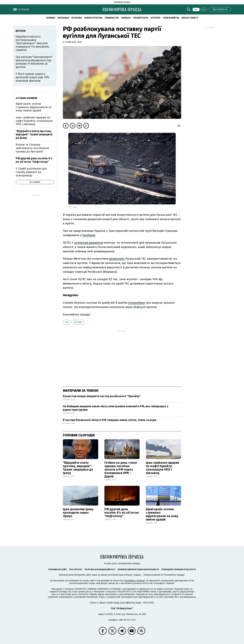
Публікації (63, 18)
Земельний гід (171, 18)
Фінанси (126, 18)
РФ (67, 322)
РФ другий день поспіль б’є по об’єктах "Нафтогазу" (122, 513)
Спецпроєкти (141, 18)
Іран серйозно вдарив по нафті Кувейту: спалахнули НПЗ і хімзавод (162, 468)
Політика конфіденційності (100, 569)
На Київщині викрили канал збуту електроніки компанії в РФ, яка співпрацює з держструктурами (116, 408)
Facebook (89, 235)
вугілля (78, 322)
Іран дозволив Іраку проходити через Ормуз (78, 513)
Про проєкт (76, 569)
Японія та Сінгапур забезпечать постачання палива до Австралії (32, 148)
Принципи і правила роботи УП (179, 569)
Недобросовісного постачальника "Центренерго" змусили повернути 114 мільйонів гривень (32, 43)
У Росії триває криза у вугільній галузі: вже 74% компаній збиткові (32, 77)
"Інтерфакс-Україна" (134, 581)
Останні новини (26, 98)
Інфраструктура (93, 18)
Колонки (77, 18)
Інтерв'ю (156, 18)
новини (51, 18)
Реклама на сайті (58, 569)
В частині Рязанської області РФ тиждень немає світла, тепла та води (110, 420)
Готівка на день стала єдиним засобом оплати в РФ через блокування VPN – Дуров (121, 469)
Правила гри (112, 18)
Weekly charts (190, 18)
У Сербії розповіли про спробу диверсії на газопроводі (31, 172)
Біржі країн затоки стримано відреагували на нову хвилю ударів (162, 514)
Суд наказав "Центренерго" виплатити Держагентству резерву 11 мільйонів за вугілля (34, 62)
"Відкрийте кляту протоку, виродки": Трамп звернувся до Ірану (78, 468)
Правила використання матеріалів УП (138, 569)
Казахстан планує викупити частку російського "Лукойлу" (102, 396)
